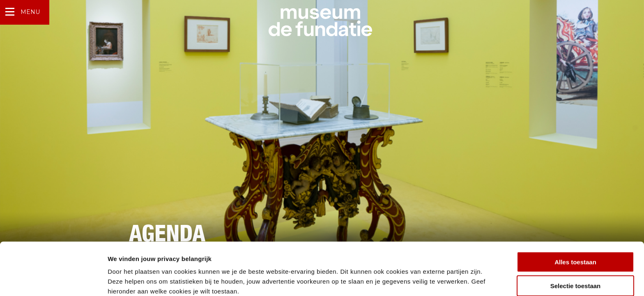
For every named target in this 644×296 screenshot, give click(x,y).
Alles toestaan (575, 224)
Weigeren (575, 272)
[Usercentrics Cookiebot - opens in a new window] (53, 280)
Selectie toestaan (576, 248)
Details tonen (444, 280)
